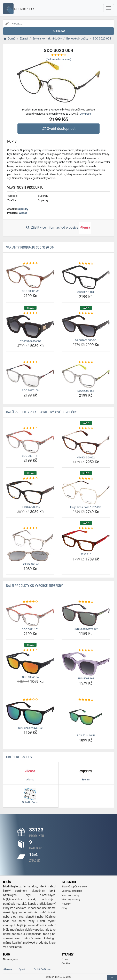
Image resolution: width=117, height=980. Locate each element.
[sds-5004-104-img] (30, 663)
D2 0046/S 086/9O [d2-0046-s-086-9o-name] (86, 340)
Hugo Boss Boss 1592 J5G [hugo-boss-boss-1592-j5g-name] (86, 507)
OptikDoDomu (43, 969)
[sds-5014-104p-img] (86, 717)
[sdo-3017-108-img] (30, 376)
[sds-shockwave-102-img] (86, 615)
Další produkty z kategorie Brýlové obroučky (41, 412)
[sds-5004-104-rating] (30, 650)
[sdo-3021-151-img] (30, 442)
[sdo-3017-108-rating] (30, 362)
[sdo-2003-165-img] (86, 376)
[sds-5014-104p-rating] (86, 700)
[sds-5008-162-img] (86, 664)
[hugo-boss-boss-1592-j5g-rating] (86, 479)
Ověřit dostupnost (58, 128)
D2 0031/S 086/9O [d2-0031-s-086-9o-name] (30, 341)
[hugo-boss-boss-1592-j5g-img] (86, 492)
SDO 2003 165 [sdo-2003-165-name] (86, 391)
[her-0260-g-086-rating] (30, 479)
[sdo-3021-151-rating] (30, 428)
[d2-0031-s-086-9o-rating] (30, 313)
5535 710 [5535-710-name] (86, 554)
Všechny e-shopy (71, 900)
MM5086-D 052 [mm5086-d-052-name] (86, 457)
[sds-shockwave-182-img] (30, 713)
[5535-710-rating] (86, 528)
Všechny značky (71, 895)
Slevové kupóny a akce (74, 887)
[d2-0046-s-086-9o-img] (86, 326)
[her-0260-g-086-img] (30, 492)
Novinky (66, 904)
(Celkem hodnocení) (58, 59)
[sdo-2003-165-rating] (86, 362)
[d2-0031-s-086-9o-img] (30, 327)
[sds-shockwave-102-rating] (86, 602)
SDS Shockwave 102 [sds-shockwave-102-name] (86, 629)
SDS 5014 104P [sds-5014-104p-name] (86, 735)
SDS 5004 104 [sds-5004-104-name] (30, 677)
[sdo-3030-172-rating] (30, 264)
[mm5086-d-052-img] (86, 442)
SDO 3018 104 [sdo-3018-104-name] (86, 292)
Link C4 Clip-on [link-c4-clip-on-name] (30, 564)
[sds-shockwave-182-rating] (30, 700)
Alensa (23, 213)
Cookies (66, 964)
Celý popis (86, 114)
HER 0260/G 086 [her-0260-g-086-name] (30, 507)
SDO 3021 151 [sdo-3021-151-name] (30, 456)
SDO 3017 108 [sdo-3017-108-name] (30, 390)
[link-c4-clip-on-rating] (30, 528)
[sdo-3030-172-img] (30, 277)
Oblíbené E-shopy (19, 757)
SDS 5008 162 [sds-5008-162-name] (86, 678)
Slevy (64, 908)
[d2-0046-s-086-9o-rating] (86, 313)
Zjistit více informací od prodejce (58, 228)
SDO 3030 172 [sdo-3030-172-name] (30, 291)
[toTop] (112, 978)
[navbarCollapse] (109, 8)
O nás (65, 959)
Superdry (23, 209)
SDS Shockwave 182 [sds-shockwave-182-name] (30, 728)
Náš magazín (11, 959)
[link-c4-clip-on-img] (30, 546)
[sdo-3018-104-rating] (86, 264)
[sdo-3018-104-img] (86, 277)
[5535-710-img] (86, 541)
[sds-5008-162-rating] (86, 650)
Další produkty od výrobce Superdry (34, 586)
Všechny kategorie (72, 891)
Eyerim (23, 969)
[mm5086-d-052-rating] (86, 428)
